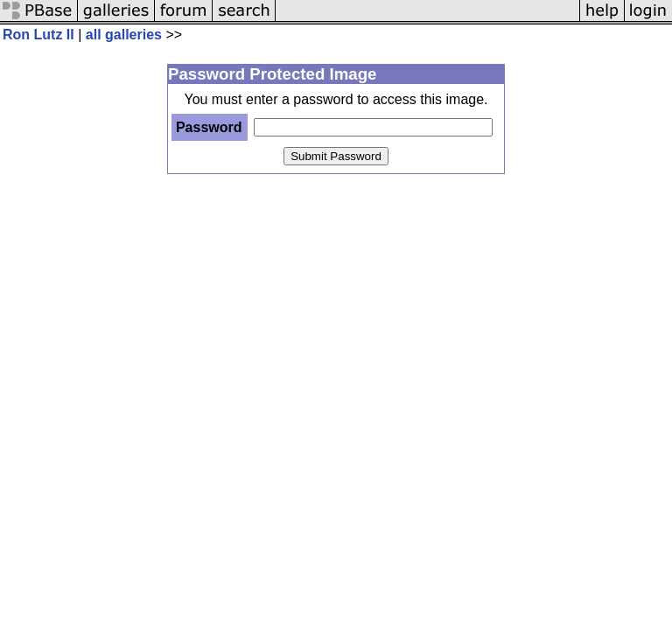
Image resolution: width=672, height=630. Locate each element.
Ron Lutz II (38, 35)
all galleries (124, 35)
